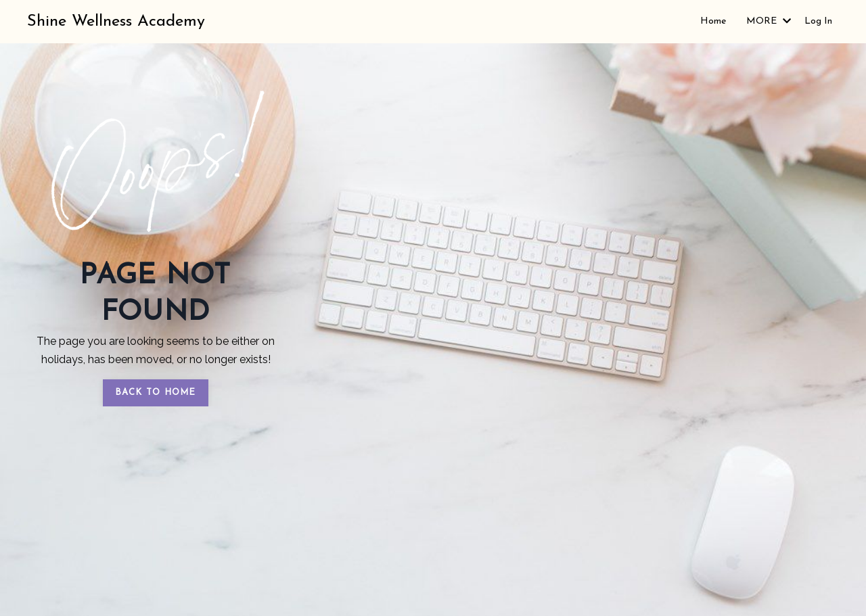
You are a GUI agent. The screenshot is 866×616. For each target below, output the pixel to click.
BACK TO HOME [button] (156, 393)
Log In (818, 21)
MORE (769, 21)
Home (713, 21)
